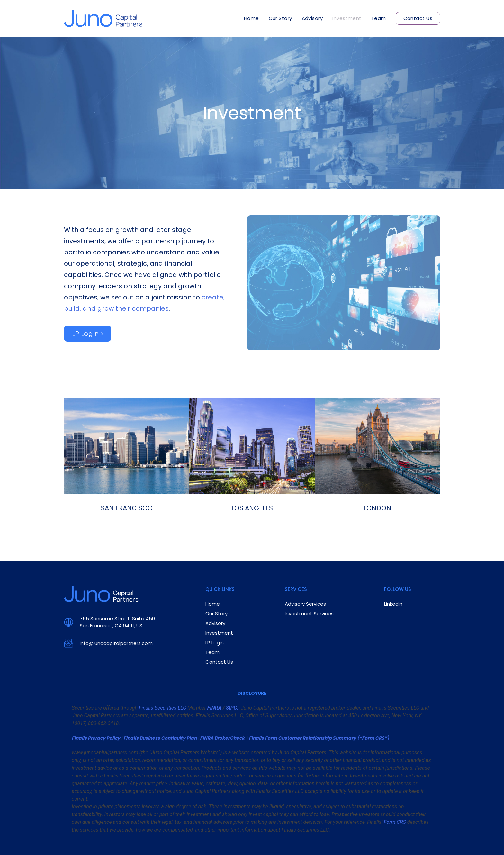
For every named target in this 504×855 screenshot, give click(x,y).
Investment (347, 18)
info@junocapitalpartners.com (116, 643)
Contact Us (418, 18)
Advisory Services (305, 604)
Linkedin (393, 604)
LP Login (85, 334)
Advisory (312, 18)
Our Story (280, 18)
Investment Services (309, 614)
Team (379, 18)
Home (252, 18)
